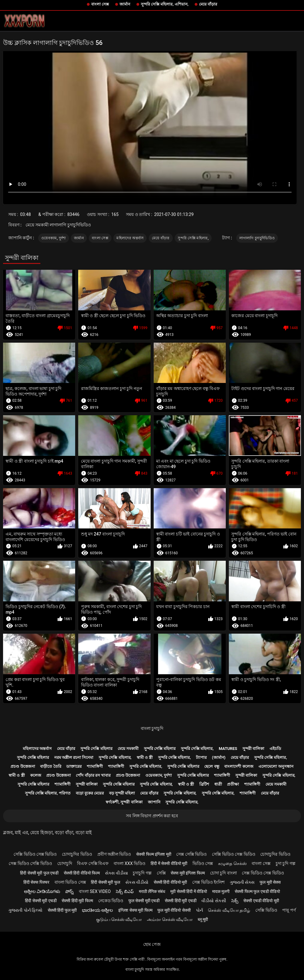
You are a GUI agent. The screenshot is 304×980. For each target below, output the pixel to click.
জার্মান (125, 4)
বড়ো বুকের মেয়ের (90, 793)
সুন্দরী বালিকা (253, 749)
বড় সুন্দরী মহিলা (122, 793)
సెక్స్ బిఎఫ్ (125, 891)
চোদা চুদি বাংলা (223, 873)
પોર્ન (199, 910)
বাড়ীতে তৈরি (51, 766)
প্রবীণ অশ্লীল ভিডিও (114, 854)
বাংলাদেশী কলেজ (239, 766)
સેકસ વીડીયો (137, 882)
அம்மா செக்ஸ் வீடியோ (170, 919)
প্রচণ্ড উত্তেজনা (23, 766)
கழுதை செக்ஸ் (232, 863)
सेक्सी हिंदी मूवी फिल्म (77, 901)
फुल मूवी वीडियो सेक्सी (174, 910)
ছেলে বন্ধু (212, 766)
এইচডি (275, 749)
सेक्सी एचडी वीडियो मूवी (261, 901)
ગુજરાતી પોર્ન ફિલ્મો (25, 910)
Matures (228, 749)
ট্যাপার (201, 757)
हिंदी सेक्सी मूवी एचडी (41, 901)
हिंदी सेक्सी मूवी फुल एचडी (39, 873)
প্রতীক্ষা (233, 784)
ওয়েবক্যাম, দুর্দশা (54, 238)
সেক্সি (161, 873)
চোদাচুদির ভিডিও (77, 854)
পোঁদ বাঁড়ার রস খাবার (93, 775)
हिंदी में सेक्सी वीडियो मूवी (169, 863)
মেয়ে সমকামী (128, 749)
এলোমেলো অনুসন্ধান (276, 766)
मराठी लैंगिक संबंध (152, 891)
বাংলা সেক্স (100, 4)
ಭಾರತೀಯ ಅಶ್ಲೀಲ (97, 910)
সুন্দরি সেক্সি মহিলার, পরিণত (48, 793)
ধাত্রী (218, 784)
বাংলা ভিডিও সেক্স (70, 882)
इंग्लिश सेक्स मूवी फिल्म (135, 910)
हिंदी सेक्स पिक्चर (36, 882)
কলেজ (36, 775)
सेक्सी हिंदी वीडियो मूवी (170, 882)
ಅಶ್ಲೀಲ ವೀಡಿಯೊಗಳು (42, 891)
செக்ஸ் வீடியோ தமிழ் (229, 910)
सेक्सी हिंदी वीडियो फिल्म (82, 873)
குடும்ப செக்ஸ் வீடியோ (119, 919)
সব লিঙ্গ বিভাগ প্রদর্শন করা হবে (152, 816)
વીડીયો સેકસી (214, 901)
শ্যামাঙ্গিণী (95, 766)
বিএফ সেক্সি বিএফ (93, 863)
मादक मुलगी (221, 891)
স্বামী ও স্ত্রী (145, 757)
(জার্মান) (219, 757)
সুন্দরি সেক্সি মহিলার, (193, 238)
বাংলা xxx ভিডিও (130, 863)
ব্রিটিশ (204, 784)
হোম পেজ (152, 944)
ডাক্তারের (74, 766)
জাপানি (154, 802)
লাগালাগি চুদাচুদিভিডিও (257, 238)
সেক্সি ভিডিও (266, 910)
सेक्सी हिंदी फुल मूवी (62, 910)
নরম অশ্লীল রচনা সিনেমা (74, 757)
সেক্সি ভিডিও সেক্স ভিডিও (35, 854)
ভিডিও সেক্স (203, 863)
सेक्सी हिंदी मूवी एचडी (180, 901)
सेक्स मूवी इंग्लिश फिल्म (188, 873)
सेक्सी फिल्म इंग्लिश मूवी (154, 854)
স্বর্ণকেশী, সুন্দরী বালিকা (124, 802)
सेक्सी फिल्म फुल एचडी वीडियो (257, 891)
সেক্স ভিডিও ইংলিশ (208, 882)
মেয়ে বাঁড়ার (208, 4)
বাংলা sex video (95, 891)
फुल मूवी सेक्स (270, 882)
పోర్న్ (69, 891)
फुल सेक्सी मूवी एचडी (144, 901)
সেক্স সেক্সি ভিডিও (191, 854)
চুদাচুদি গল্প (142, 873)
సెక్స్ (235, 901)
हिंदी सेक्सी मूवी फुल (105, 882)
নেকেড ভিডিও (111, 901)
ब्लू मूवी (203, 919)
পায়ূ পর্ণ (289, 910)
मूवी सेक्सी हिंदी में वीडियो (189, 891)
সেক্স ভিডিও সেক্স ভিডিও (263, 873)
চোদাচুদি (65, 863)
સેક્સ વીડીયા (116, 873)
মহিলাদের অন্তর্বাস (130, 238)
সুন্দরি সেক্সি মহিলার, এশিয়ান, (165, 4)
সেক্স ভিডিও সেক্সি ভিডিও (30, 863)
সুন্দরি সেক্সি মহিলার (96, 749)
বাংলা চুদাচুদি (152, 728)
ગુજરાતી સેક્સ (242, 882)
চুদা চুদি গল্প (286, 863)
